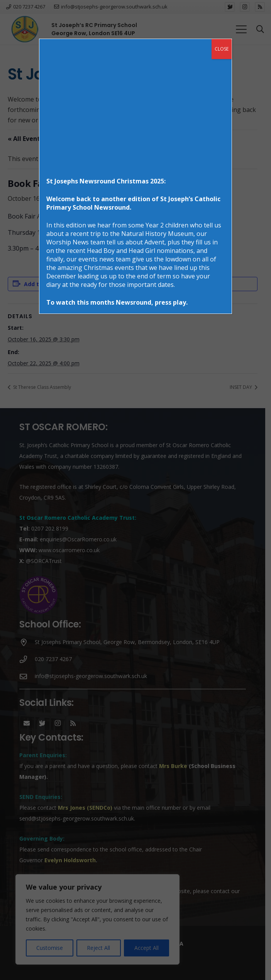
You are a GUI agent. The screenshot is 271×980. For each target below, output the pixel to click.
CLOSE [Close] (222, 49)
